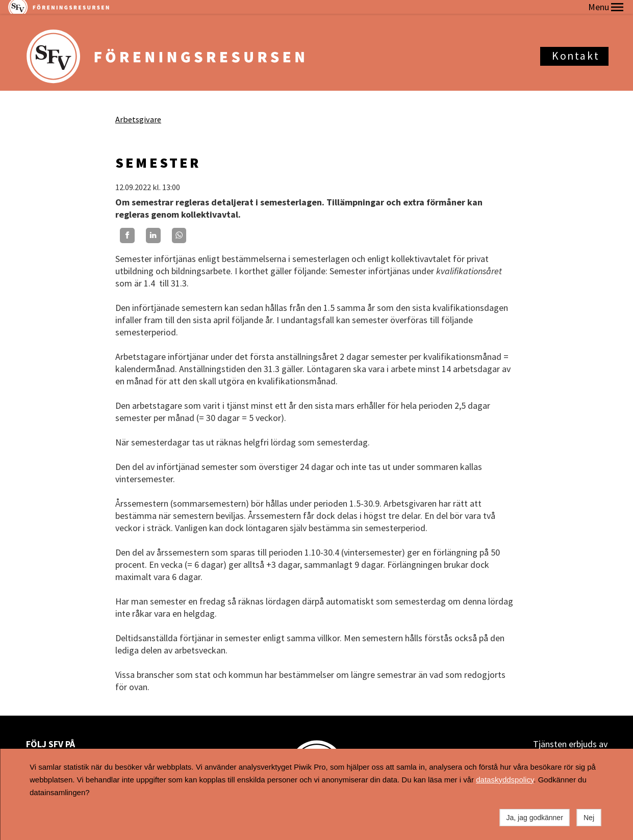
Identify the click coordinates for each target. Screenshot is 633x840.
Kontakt (576, 42)
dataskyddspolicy (505, 780)
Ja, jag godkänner (535, 818)
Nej (589, 818)
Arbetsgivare (138, 106)
